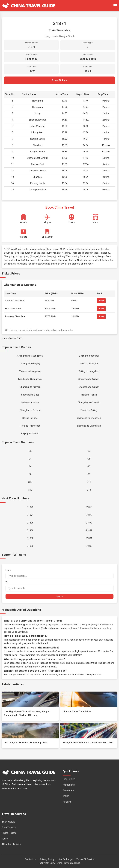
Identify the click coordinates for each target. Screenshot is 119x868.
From (59, 574)
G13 (89, 490)
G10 (30, 482)
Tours (5, 839)
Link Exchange (65, 859)
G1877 (89, 523)
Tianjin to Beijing (89, 410)
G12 (30, 490)
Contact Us (31, 859)
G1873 (89, 507)
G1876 (30, 523)
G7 (89, 467)
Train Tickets (9, 827)
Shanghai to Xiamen (30, 387)
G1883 (89, 546)
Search (59, 596)
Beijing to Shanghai (89, 356)
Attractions (69, 785)
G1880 (30, 538)
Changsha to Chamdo (89, 403)
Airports (67, 802)
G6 (30, 467)
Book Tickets (59, 80)
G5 (89, 459)
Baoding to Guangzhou (30, 379)
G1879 (89, 531)
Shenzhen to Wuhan (89, 379)
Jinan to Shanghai (89, 364)
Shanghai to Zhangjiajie (89, 426)
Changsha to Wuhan (89, 387)
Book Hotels (8, 822)
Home (4, 338)
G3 (89, 451)
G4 (30, 459)
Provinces (68, 790)
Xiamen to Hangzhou (30, 371)
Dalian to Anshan (30, 403)
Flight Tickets (9, 833)
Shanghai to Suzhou (30, 410)
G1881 (89, 538)
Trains (12, 338)
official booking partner (57, 640)
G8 (30, 474)
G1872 (30, 507)
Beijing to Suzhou (30, 434)
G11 (89, 482)
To (59, 586)
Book (101, 301)
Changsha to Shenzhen (89, 418)
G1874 (30, 515)
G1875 (89, 515)
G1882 (30, 546)
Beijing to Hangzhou (89, 371)
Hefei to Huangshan (30, 426)
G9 (89, 474)
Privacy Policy (47, 859)
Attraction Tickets (11, 844)
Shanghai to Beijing (30, 364)
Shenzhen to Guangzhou (30, 356)
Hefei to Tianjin (89, 395)
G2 (30, 451)
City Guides (69, 779)
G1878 (30, 531)
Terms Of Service (85, 859)
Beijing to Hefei (30, 418)
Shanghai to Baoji (30, 395)
